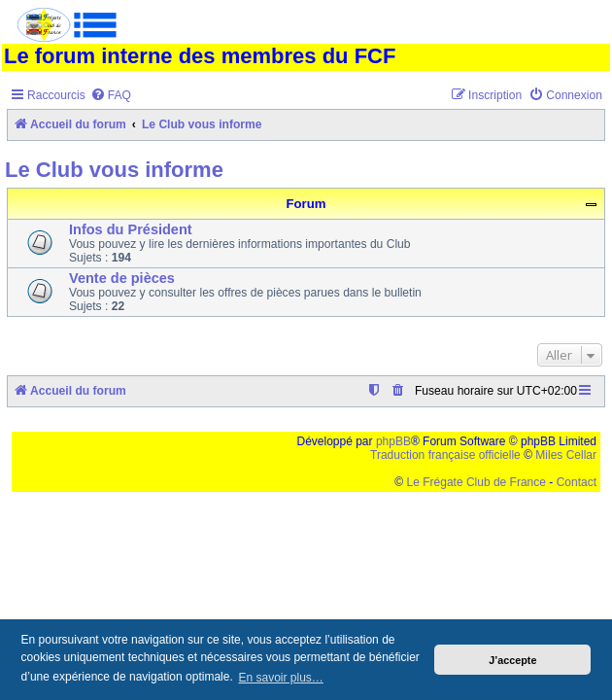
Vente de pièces (122, 278)
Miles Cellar (566, 455)
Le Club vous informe (114, 170)
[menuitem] (111, 96)
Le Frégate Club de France (476, 482)
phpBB (393, 441)
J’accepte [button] (512, 660)
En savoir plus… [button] (280, 678)
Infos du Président (131, 229)
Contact (577, 482)
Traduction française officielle (445, 455)
